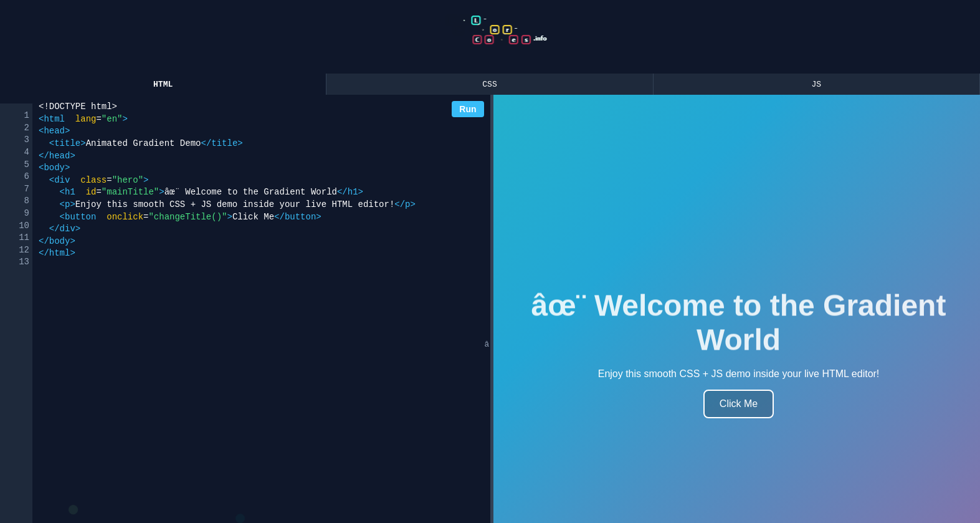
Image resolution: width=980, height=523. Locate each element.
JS (817, 85)
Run (468, 111)
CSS (489, 85)
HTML (163, 85)
